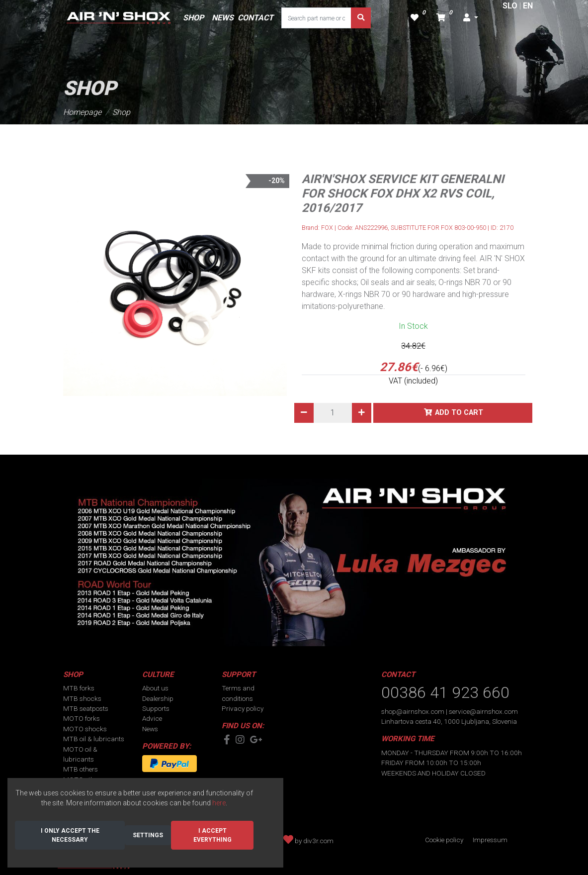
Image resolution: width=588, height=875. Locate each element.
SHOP (193, 18)
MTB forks (79, 688)
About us (155, 688)
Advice (152, 718)
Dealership (158, 698)
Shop (121, 112)
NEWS (223, 18)
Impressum (490, 840)
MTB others (81, 769)
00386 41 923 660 (445, 692)
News (150, 729)
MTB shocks (82, 698)
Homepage (82, 112)
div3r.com (318, 841)
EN (528, 6)
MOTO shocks (85, 729)
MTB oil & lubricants (94, 739)
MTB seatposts (86, 708)
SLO (510, 6)
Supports (156, 708)
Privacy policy (243, 708)
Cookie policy (444, 840)
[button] (471, 18)
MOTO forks (82, 718)
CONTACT (255, 18)
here (219, 803)
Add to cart (459, 413)
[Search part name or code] (317, 18)
